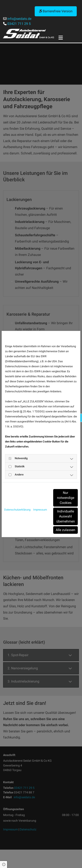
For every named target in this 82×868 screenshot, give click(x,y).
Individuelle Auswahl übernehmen (66, 516)
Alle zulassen (65, 530)
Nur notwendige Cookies (66, 498)
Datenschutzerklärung (17, 510)
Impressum (40, 510)
